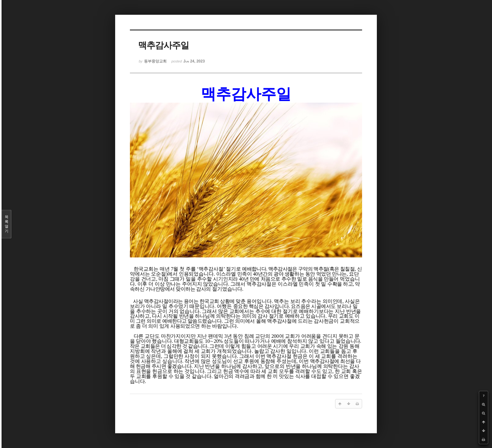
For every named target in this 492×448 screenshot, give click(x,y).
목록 (7, 224)
